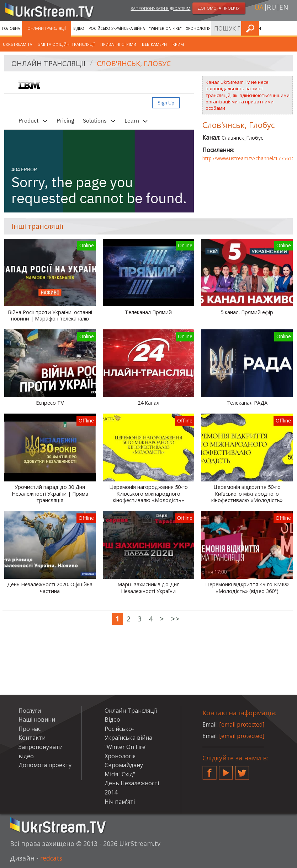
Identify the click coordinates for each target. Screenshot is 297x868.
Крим (178, 44)
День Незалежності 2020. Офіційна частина (50, 588)
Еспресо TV (50, 403)
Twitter (242, 770)
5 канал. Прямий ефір (247, 312)
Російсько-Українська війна (117, 28)
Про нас (30, 729)
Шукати (290, 28)
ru (271, 7)
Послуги (30, 711)
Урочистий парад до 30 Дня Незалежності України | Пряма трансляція (50, 494)
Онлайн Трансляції (47, 28)
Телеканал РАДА (247, 403)
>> (175, 619)
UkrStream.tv (18, 44)
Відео (79, 28)
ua (259, 7)
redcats (52, 858)
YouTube (226, 770)
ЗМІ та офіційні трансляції (66, 44)
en (284, 7)
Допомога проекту (45, 765)
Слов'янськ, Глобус (135, 63)
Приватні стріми (118, 44)
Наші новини (37, 719)
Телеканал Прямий (148, 312)
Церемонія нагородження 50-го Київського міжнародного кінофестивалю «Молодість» (148, 494)
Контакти (32, 738)
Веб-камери (154, 44)
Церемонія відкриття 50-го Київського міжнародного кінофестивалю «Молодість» (247, 494)
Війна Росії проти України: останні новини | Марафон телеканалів (50, 316)
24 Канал (148, 403)
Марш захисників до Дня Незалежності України (148, 588)
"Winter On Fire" (165, 28)
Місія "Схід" (120, 774)
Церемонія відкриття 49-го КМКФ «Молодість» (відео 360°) (247, 588)
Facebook (210, 770)
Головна (11, 28)
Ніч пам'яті (120, 802)
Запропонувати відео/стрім (160, 8)
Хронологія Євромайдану (213, 28)
